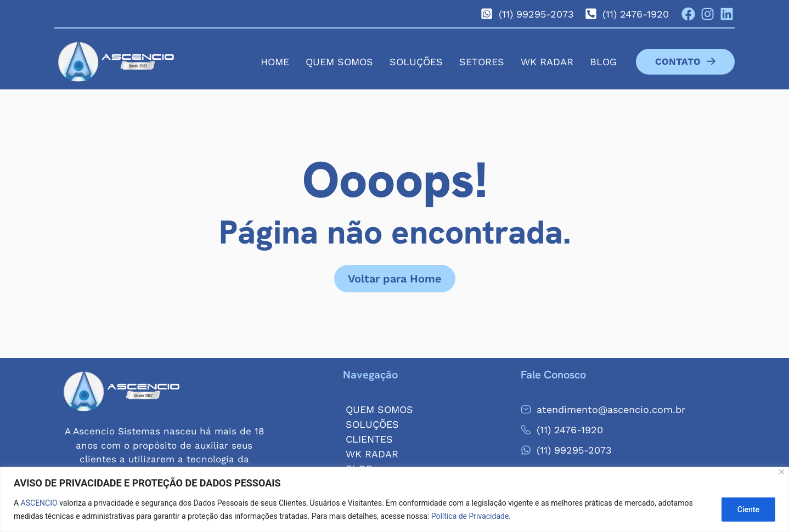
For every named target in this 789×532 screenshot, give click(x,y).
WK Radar (547, 62)
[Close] (782, 472)
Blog (603, 62)
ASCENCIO (39, 503)
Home (275, 62)
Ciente (748, 510)
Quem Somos (339, 62)
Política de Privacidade (470, 516)
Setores (482, 62)
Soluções (416, 62)
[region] (394, 499)
